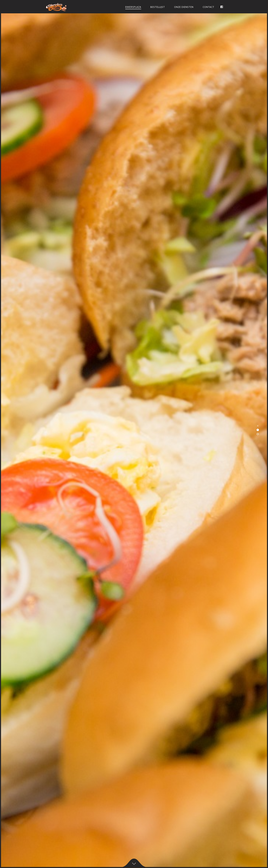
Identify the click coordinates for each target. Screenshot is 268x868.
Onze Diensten (184, 7)
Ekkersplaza (133, 7)
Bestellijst (158, 7)
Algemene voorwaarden (134, 856)
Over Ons (87, 231)
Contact (209, 7)
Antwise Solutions (150, 848)
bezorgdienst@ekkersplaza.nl (72, 222)
